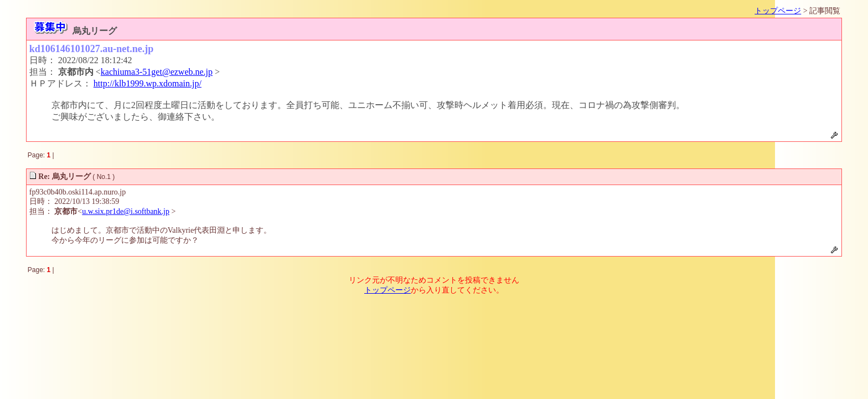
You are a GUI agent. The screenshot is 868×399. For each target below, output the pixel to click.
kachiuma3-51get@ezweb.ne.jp (157, 72)
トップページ (778, 11)
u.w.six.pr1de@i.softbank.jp (126, 211)
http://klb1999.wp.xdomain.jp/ (148, 83)
